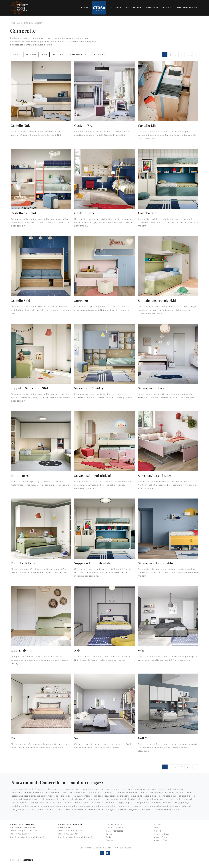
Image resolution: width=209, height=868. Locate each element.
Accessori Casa (161, 834)
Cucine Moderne (114, 825)
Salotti (157, 825)
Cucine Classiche (114, 828)
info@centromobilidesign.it (31, 837)
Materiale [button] (31, 55)
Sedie (109, 837)
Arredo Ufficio (161, 840)
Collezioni (116, 8)
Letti (156, 828)
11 (195, 55)
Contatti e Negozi (187, 8)
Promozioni (151, 8)
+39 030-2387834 (70, 834)
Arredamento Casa (25, 23)
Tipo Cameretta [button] (78, 55)
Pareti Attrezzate (115, 831)
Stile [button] (45, 55)
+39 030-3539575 (22, 834)
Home (12, 23)
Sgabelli (110, 840)
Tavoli (109, 834)
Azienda (84, 8)
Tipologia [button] (58, 55)
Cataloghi (167, 8)
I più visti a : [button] (98, 55)
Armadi (158, 831)
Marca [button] (16, 55)
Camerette (39, 23)
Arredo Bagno (161, 837)
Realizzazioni (133, 8)
